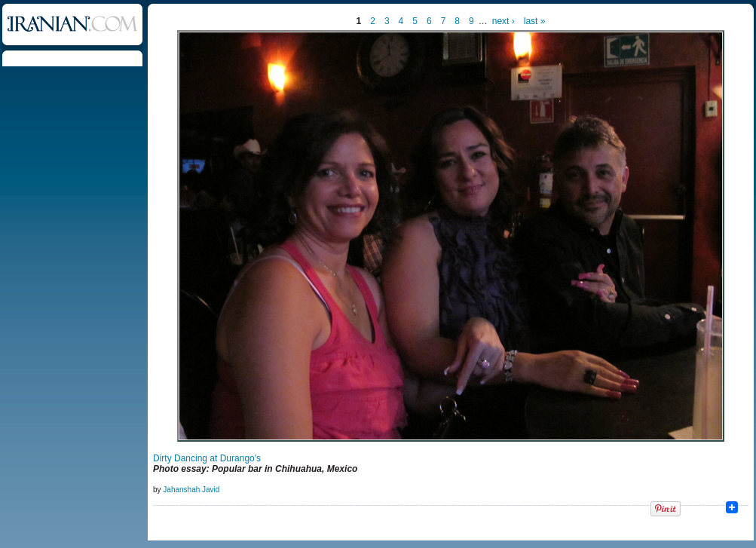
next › (503, 21)
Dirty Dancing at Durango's (207, 458)
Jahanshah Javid (191, 490)
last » (535, 21)
